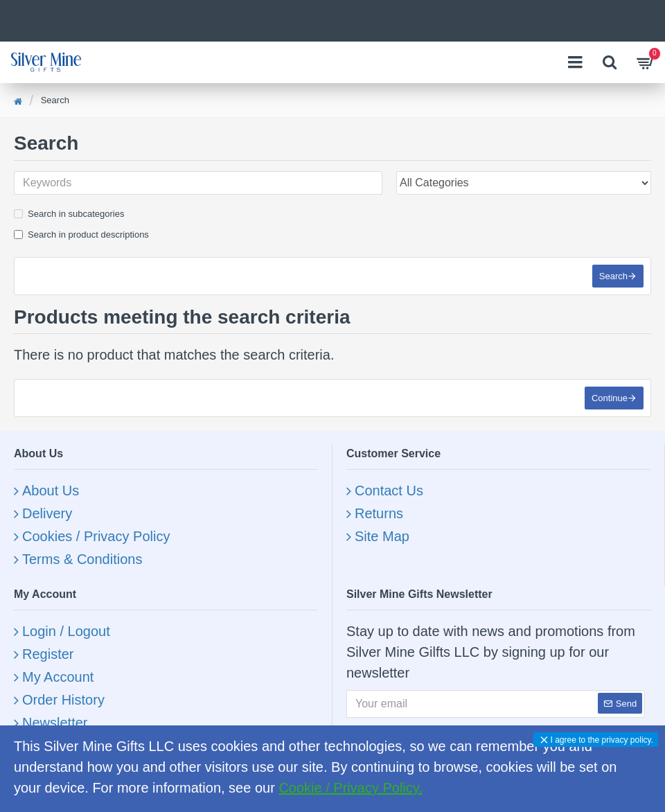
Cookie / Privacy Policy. (350, 788)
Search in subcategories (69, 214)
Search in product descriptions (81, 235)
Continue (610, 398)
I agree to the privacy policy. (602, 740)
